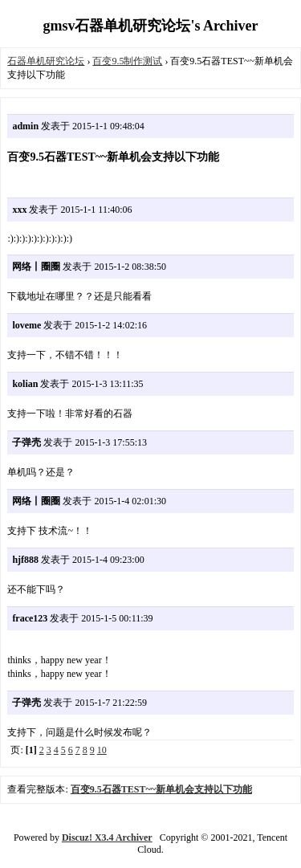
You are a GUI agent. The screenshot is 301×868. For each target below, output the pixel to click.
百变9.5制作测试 (127, 61)
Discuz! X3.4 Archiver (107, 837)
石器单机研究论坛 (46, 61)
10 (102, 750)
